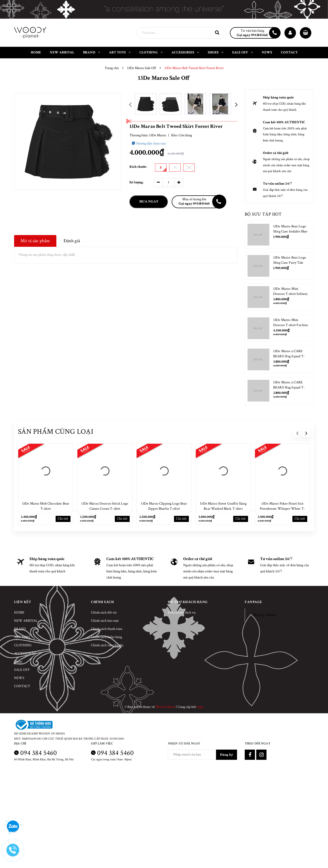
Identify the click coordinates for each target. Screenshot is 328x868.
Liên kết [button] (23, 602)
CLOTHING (23, 645)
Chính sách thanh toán (107, 629)
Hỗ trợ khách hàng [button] (188, 602)
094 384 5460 (39, 753)
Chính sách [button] (102, 602)
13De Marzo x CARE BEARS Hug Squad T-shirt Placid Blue (289, 387)
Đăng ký (227, 755)
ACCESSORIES (25, 653)
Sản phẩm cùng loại (56, 432)
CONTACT (22, 686)
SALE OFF (22, 670)
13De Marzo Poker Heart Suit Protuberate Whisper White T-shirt (282, 509)
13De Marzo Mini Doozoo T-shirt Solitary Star (290, 294)
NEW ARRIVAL (26, 621)
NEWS (19, 678)
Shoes (18, 662)
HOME (19, 613)
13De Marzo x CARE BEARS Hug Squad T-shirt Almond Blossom (289, 356)
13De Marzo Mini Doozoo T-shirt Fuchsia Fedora (290, 325)
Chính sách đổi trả (104, 613)
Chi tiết (63, 519)
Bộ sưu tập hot (263, 214)
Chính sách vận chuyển (107, 645)
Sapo (200, 707)
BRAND (20, 629)
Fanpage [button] (253, 602)
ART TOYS (22, 637)
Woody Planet (264, 615)
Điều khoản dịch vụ (182, 613)
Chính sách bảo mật (105, 621)
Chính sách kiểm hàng (106, 637)
